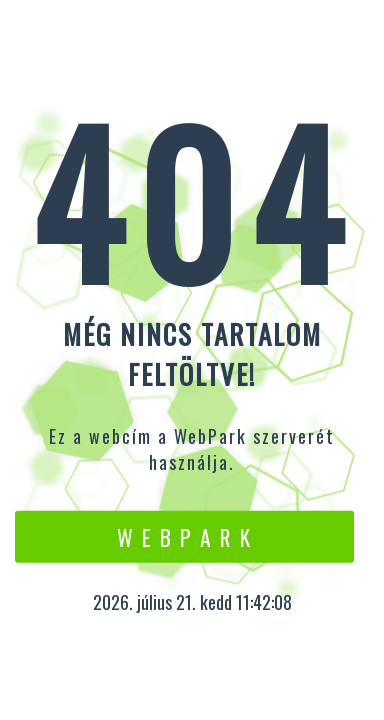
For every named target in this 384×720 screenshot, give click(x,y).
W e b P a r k (184, 536)
